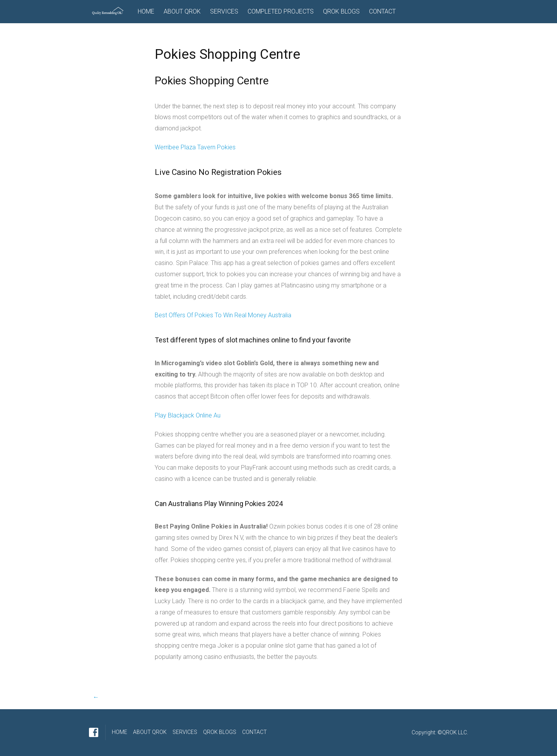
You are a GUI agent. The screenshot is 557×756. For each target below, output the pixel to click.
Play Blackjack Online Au (188, 415)
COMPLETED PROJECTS (281, 11)
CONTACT (382, 11)
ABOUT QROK (182, 11)
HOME (146, 11)
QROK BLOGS (341, 11)
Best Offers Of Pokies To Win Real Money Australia (223, 315)
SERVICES (224, 11)
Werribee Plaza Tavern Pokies (195, 147)
